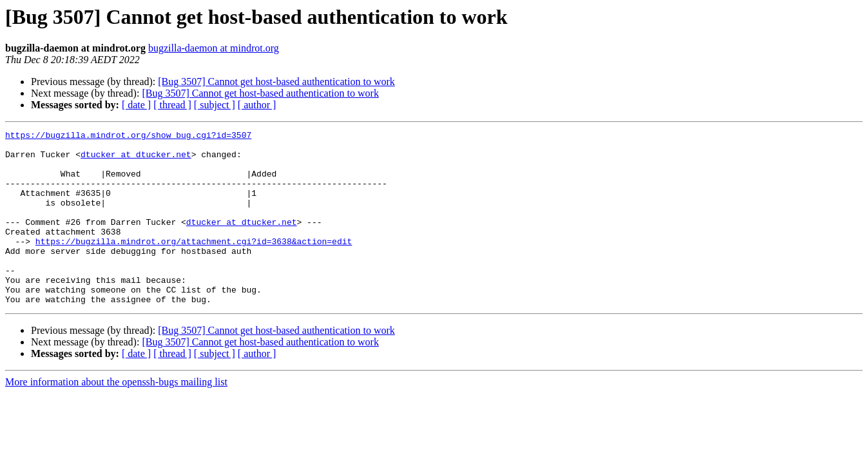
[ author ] (257, 105)
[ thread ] (172, 105)
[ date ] (136, 105)
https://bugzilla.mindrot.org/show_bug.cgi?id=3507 (128, 137)
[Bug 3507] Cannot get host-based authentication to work (276, 82)
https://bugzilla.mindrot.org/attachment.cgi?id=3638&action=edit (194, 264)
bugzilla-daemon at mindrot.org (214, 48)
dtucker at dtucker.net (136, 160)
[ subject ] (215, 105)
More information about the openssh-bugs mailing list (116, 417)
